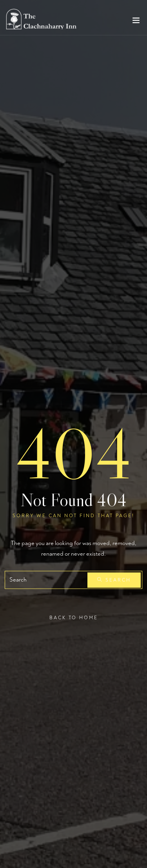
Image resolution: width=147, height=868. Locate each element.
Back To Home (74, 618)
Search (114, 580)
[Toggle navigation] (136, 22)
